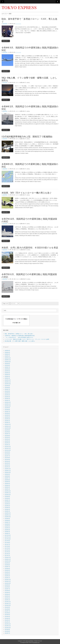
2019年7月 (7, 500)
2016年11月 (8, 559)
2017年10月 (8, 539)
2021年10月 (8, 450)
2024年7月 (7, 389)
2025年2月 (7, 376)
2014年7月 (7, 611)
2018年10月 (8, 517)
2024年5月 (7, 393)
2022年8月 (7, 432)
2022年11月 (8, 426)
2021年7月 (7, 456)
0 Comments (18, 24)
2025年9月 (7, 363)
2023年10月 (8, 406)
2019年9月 (7, 496)
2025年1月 (7, 378)
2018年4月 (7, 528)
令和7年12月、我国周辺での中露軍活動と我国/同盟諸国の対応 (29, 220)
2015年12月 (8, 580)
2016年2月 (7, 576)
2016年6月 (7, 568)
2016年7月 (7, 567)
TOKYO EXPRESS (19, 8)
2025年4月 (7, 373)
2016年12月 (8, 557)
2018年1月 (7, 533)
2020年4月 (7, 484)
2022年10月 (8, 428)
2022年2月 (7, 443)
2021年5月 (7, 460)
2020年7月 (7, 478)
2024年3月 (7, 397)
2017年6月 (7, 546)
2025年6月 (7, 369)
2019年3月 (7, 508)
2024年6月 (7, 391)
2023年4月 (7, 417)
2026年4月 (7, 351)
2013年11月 (8, 626)
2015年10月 (8, 583)
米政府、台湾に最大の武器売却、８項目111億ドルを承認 (30, 248)
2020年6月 (7, 480)
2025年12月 (8, 358)
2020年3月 (7, 485)
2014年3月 (7, 618)
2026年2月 (7, 354)
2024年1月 (7, 400)
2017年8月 (7, 543)
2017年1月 (7, 556)
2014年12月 (8, 602)
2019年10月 (8, 495)
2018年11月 (8, 515)
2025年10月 (8, 362)
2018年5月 (7, 526)
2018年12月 (8, 513)
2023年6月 (7, 413)
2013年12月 (8, 624)
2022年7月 (7, 434)
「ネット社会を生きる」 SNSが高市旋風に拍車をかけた (19, 337)
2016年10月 (8, 561)
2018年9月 (7, 519)
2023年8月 (7, 410)
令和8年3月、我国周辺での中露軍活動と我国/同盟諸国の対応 (30, 49)
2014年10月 (8, 605)
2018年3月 (7, 530)
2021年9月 (7, 452)
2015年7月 (7, 589)
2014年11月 (8, 604)
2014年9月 (7, 607)
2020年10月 (8, 472)
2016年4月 (7, 572)
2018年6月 (7, 524)
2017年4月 (7, 550)
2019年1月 (7, 511)
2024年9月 (7, 386)
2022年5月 (7, 437)
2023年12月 (8, 402)
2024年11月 (8, 382)
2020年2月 (7, 487)
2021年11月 (8, 448)
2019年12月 (8, 491)
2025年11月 (8, 360)
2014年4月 (7, 616)
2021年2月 (7, 465)
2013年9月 (7, 629)
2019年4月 (7, 506)
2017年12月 (8, 535)
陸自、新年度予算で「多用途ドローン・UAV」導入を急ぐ (29, 20)
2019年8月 (7, 498)
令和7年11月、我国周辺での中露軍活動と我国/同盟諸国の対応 (29, 276)
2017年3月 (7, 552)
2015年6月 (7, 591)
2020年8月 (7, 476)
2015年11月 (8, 581)
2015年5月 (7, 592)
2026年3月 (7, 352)
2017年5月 (7, 548)
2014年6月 (7, 613)
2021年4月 (7, 461)
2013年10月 (8, 628)
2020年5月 (7, 482)
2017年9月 (7, 541)
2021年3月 (7, 463)
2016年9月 (7, 563)
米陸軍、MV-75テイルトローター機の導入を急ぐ (27, 193)
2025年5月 (7, 371)
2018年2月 (7, 532)
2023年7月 (7, 412)
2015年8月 (7, 587)
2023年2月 (7, 421)
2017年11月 (8, 537)
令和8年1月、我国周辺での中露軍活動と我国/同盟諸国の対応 (30, 165)
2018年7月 (7, 522)
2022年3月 (7, 441)
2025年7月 (7, 367)
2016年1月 (7, 578)
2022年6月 (7, 436)
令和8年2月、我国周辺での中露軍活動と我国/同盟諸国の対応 (30, 108)
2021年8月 (7, 454)
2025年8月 (7, 365)
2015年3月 (7, 596)
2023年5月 (7, 415)
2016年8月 (7, 565)
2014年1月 (7, 622)
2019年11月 (8, 493)
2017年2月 (7, 554)
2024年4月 (7, 395)
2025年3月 (7, 375)
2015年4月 (7, 594)
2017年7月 (7, 544)
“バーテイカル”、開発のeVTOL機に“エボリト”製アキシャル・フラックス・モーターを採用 (27, 339)
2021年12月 (8, 447)
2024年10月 (8, 384)
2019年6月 (7, 502)
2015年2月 (7, 598)
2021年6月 (7, 458)
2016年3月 (7, 574)
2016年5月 (7, 570)
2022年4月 (7, 439)
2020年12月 (8, 469)
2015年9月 (7, 585)
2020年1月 (7, 489)
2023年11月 (8, 404)
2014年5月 (7, 615)
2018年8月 (7, 520)
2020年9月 (7, 474)
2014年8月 (7, 609)
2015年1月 (7, 600)
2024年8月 (7, 388)
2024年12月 (8, 380)
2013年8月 (7, 631)
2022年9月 (7, 430)
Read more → (6, 41)
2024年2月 (7, 399)
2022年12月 (8, 424)
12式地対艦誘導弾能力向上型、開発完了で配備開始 (27, 137)
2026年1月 (7, 356)
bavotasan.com (36, 643)
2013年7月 (7, 633)
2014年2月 (7, 620)
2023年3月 (7, 419)
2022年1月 (7, 445)
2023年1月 (7, 423)
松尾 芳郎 (5, 24)
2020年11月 (8, 471)
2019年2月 (7, 509)
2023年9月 (7, 408)
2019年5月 (7, 504)
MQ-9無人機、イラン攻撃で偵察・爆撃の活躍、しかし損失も (29, 79)
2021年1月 (7, 467)
